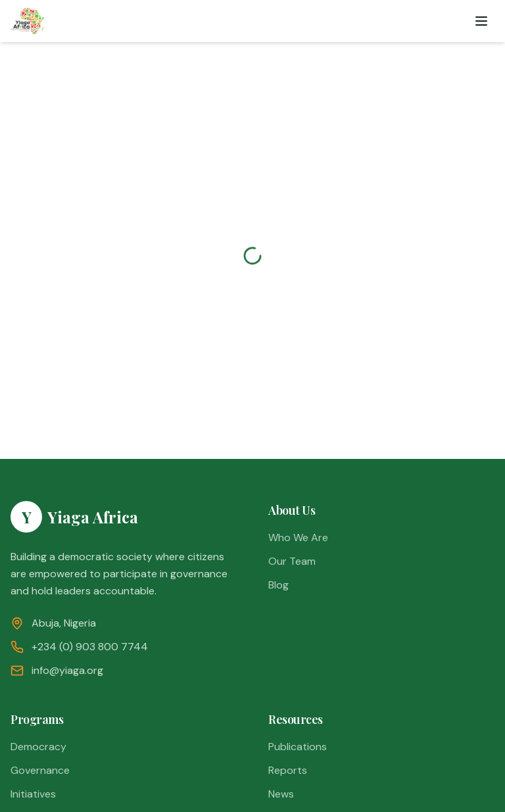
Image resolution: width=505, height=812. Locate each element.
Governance (40, 770)
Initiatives (33, 794)
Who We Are (298, 537)
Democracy (38, 747)
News (281, 794)
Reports (288, 770)
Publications (298, 747)
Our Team (292, 561)
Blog (278, 585)
